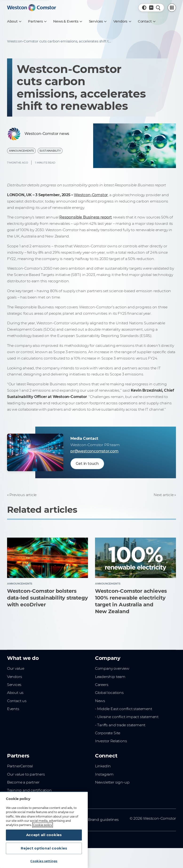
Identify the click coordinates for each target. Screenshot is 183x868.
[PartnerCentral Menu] (172, 8)
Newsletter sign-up (112, 782)
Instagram (104, 774)
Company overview (112, 668)
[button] (144, 8)
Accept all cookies (44, 835)
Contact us (17, 701)
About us (15, 693)
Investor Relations (111, 741)
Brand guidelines (103, 820)
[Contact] (147, 21)
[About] (14, 21)
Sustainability (50, 151)
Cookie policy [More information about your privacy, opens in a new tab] (43, 825)
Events (13, 709)
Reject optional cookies (44, 848)
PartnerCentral (20, 766)
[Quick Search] (158, 8)
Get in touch (87, 464)
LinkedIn (103, 766)
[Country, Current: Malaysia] (151, 8)
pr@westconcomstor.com (94, 451)
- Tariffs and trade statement (120, 725)
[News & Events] (67, 21)
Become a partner (23, 782)
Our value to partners (26, 774)
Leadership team (110, 677)
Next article (164, 495)
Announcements (21, 151)
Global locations (109, 693)
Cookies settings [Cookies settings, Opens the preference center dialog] (44, 861)
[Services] (98, 21)
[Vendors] (122, 21)
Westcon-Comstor (91, 195)
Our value (16, 668)
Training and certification (29, 790)
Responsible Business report (86, 217)
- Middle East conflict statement (124, 709)
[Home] (32, 8)
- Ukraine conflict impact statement (127, 717)
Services (14, 685)
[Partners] (37, 21)
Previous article (23, 495)
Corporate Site (108, 733)
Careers (102, 685)
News (100, 701)
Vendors (15, 677)
